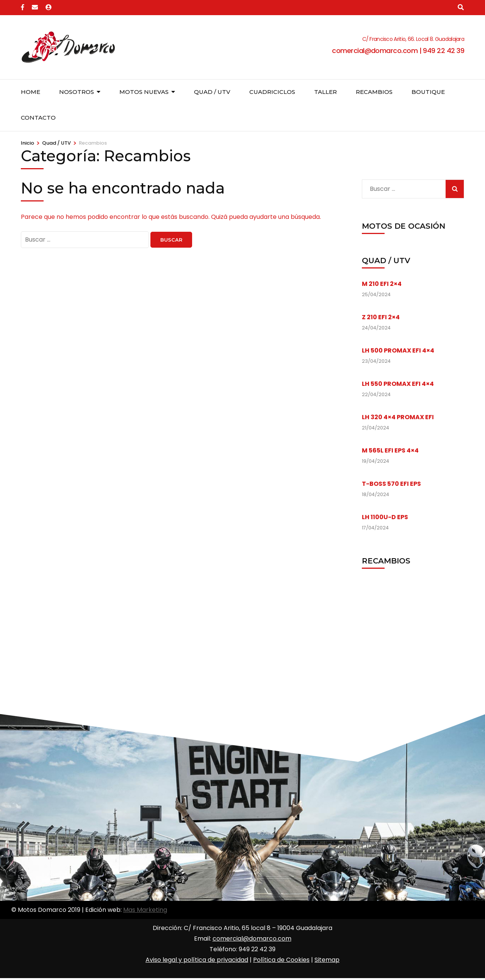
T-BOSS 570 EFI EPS (391, 484)
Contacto (38, 118)
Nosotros (77, 92)
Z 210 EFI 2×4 (381, 317)
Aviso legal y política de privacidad (197, 960)
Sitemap (327, 960)
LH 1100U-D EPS (385, 517)
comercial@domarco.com (252, 939)
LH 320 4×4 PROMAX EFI (398, 417)
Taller (325, 92)
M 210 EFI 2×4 (382, 284)
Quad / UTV (212, 92)
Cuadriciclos (272, 92)
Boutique (428, 92)
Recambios (374, 92)
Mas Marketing (145, 910)
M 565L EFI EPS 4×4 (390, 450)
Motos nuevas (144, 92)
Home (31, 92)
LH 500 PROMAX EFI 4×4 (398, 350)
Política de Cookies (281, 960)
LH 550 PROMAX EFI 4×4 (398, 384)
